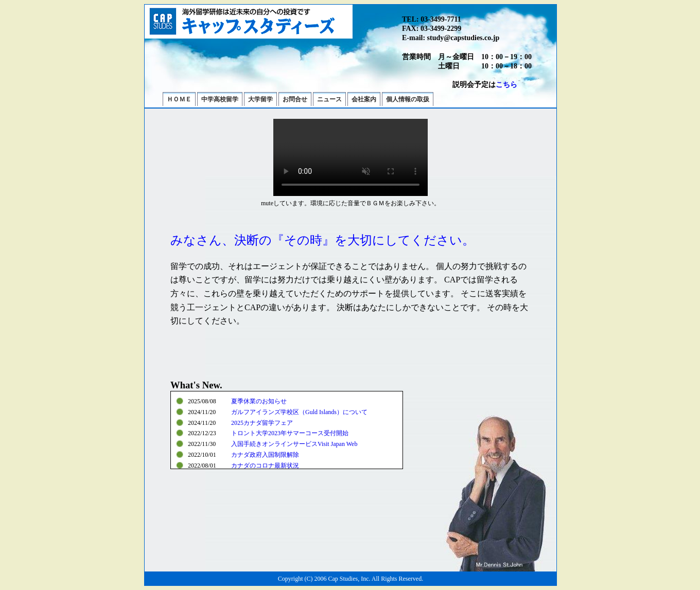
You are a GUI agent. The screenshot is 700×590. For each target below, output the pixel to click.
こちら (506, 85)
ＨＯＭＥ (179, 99)
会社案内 (364, 99)
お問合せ (295, 99)
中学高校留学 (220, 99)
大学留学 (260, 99)
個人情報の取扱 (408, 99)
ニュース (329, 99)
